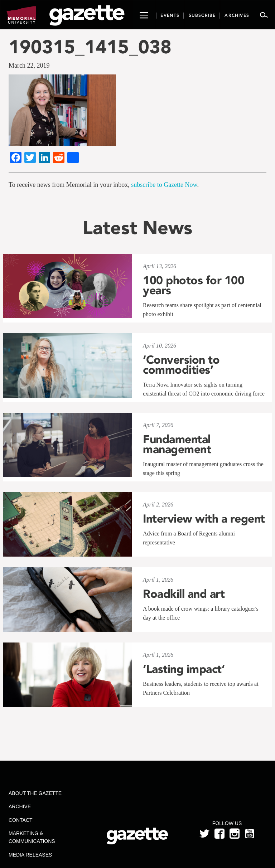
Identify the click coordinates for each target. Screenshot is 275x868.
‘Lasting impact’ (184, 669)
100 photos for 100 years (194, 285)
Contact (21, 820)
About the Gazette (35, 793)
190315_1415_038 (90, 47)
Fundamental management (177, 444)
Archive (20, 806)
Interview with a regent (204, 519)
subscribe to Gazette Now (164, 185)
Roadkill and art (184, 594)
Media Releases (30, 855)
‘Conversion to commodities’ (181, 365)
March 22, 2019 (29, 66)
